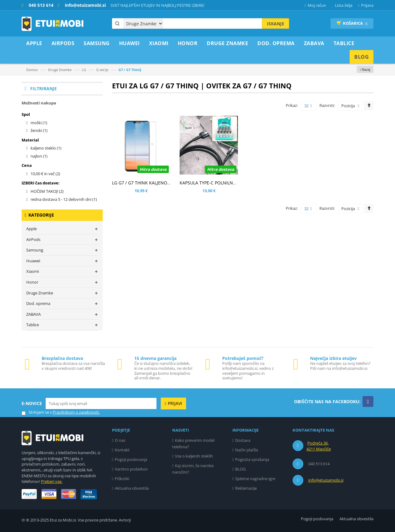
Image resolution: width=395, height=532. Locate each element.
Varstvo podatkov (131, 469)
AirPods (33, 239)
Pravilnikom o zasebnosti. (76, 412)
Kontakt (122, 450)
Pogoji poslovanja (131, 459)
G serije (102, 70)
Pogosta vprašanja (252, 459)
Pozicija (348, 106)
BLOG (240, 469)
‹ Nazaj (365, 69)
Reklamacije (246, 488)
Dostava (243, 440)
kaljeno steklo (46, 148)
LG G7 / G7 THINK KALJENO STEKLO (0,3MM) (157, 183)
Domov (32, 70)
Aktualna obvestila (132, 488)
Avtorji (125, 520)
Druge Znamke (60, 70)
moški (39, 123)
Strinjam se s (37, 412)
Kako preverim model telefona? (193, 443)
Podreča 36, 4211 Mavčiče (319, 446)
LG (84, 70)
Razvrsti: (327, 105)
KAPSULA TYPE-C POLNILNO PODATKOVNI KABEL (229, 183)
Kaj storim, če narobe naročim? (193, 469)
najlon (39, 156)
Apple (31, 229)
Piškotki (122, 479)
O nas (120, 440)
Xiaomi (33, 271)
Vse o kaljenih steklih (194, 456)
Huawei (33, 261)
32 (308, 106)
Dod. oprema (38, 303)
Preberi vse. (52, 481)
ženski (39, 130)
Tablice (33, 325)
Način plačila (247, 450)
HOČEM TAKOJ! (47, 191)
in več (45, 174)
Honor (32, 282)
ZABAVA (33, 314)
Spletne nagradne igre (255, 479)
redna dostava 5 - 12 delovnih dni (64, 199)
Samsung (35, 250)
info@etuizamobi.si (326, 480)
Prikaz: (292, 105)
